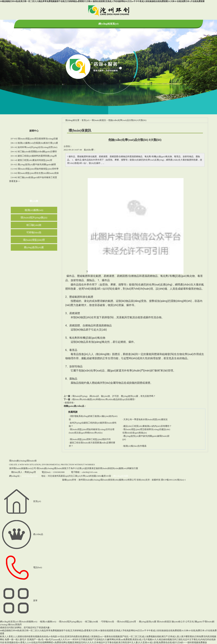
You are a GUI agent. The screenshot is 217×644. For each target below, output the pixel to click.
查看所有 (69, 403)
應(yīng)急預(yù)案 (34, 247)
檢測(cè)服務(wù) (34, 210)
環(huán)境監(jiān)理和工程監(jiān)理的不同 (90, 439)
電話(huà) (21, 567)
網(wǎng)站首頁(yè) (108, 24)
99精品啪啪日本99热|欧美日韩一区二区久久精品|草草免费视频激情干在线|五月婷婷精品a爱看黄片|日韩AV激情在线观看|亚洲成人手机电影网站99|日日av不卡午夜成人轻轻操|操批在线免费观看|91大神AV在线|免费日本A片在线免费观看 (102, 1)
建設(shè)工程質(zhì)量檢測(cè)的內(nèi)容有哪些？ (147, 426)
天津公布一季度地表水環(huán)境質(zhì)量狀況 (145, 419)
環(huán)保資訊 (99, 120)
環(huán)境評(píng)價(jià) (34, 218)
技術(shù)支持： (149, 480)
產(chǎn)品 (22, 534)
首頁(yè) (85, 120)
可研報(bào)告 (34, 232)
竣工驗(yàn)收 (34, 225)
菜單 (19, 601)
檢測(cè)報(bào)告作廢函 (135, 446)
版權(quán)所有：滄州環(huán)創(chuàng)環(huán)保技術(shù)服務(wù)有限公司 (99, 480)
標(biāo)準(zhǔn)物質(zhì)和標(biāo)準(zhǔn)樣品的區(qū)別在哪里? (104, 399)
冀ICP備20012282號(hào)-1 (173, 480)
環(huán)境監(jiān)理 (34, 240)
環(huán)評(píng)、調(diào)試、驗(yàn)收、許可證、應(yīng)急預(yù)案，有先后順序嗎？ (114, 396)
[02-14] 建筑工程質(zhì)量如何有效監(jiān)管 (32, 160)
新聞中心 (34, 131)
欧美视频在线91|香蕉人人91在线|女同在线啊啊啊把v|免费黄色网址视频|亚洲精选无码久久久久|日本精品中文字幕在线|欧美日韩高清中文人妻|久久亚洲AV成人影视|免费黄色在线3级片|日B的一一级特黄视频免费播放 (106, 642)
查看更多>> (15, 181)
